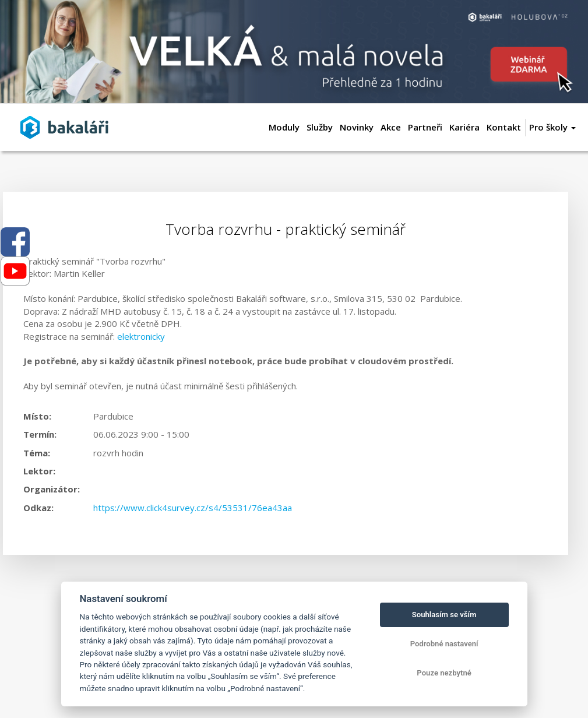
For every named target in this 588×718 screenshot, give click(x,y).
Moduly (284, 127)
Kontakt (504, 127)
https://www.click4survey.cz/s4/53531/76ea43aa (193, 508)
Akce (391, 127)
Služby (320, 127)
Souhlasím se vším (444, 615)
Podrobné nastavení (444, 644)
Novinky (357, 127)
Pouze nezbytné (444, 673)
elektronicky (141, 336)
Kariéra (464, 127)
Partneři (425, 127)
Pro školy (552, 127)
